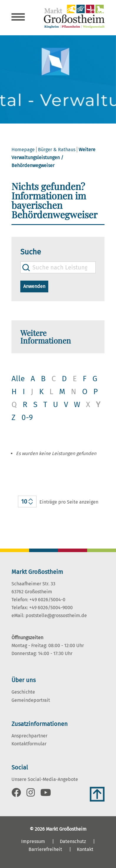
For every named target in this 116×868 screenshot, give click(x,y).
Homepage (23, 150)
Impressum (33, 841)
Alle (18, 379)
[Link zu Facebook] (16, 794)
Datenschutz (73, 841)
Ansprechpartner (29, 736)
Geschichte (23, 692)
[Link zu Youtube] (46, 794)
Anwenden (34, 286)
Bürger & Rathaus (57, 150)
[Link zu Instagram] (31, 794)
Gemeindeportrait (31, 700)
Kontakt (85, 849)
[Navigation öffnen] (18, 18)
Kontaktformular (29, 744)
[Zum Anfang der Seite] (97, 794)
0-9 (27, 418)
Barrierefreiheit (45, 849)
